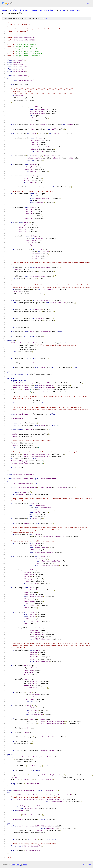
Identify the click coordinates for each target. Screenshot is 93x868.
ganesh (72, 10)
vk (78, 10)
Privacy (19, 865)
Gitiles (13, 865)
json (89, 865)
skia (4, 10)
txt (84, 865)
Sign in (89, 3)
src (60, 10)
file (46, 18)
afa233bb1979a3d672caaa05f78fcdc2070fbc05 (34, 10)
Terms (24, 865)
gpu (65, 10)
